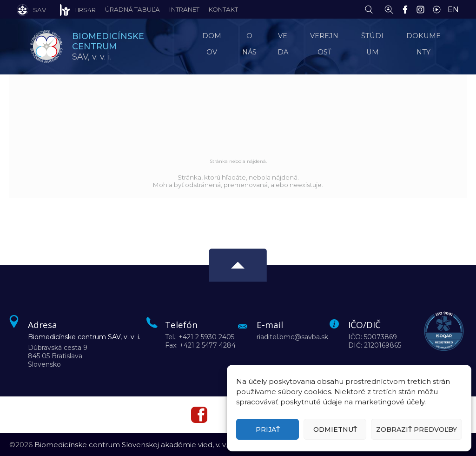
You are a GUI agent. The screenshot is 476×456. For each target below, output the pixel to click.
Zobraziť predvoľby (416, 429)
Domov (215, 44)
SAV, (110, 46)
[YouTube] (439, 9)
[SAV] (31, 9)
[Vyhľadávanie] (371, 9)
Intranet (184, 9)
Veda (284, 44)
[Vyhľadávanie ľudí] (389, 9)
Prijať (268, 429)
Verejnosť (326, 44)
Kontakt (223, 9)
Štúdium (375, 44)
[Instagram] (423, 9)
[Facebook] (407, 9)
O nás (252, 44)
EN (453, 10)
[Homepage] (46, 47)
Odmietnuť (335, 429)
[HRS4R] (71, 9)
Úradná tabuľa (132, 9)
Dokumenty (425, 44)
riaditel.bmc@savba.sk (292, 337)
